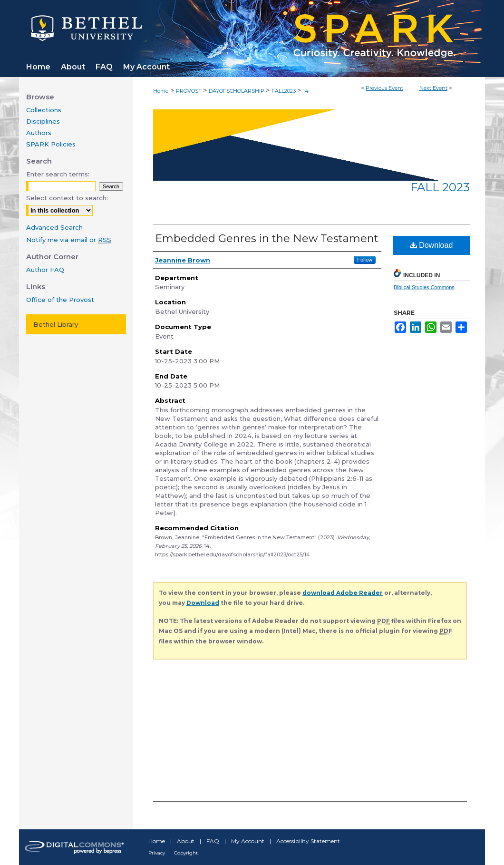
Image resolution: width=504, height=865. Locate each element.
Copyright (186, 853)
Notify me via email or (69, 240)
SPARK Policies (51, 144)
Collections (44, 110)
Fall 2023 (440, 187)
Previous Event (384, 88)
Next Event (433, 88)
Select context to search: (67, 198)
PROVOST (189, 91)
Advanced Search (54, 227)
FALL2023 (284, 91)
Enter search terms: (58, 174)
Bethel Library (56, 324)
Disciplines (43, 121)
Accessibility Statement (308, 841)
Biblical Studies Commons (424, 287)
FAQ (213, 841)
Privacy (157, 853)
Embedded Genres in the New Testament (267, 238)
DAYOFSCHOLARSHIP (237, 91)
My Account (248, 841)
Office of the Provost (60, 300)
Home (161, 91)
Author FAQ (45, 270)
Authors (39, 133)
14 (306, 91)
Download (431, 245)
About (186, 841)
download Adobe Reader (343, 593)
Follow (365, 260)
